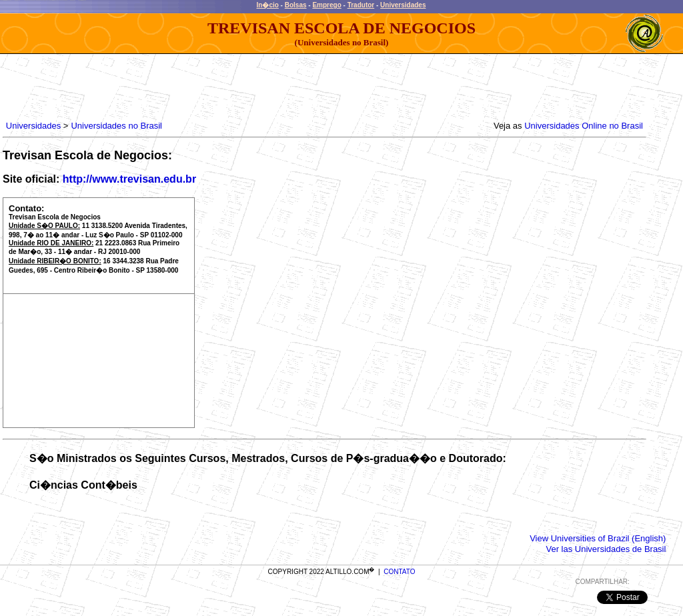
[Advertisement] (246, 84)
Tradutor (361, 5)
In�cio (268, 5)
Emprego (326, 5)
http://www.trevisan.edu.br (129, 179)
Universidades (403, 5)
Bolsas (296, 5)
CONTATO (399, 572)
